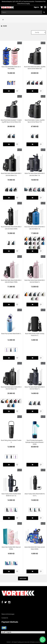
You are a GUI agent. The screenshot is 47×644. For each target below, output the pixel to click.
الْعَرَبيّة (3, 632)
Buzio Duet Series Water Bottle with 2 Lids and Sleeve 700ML (11, 281)
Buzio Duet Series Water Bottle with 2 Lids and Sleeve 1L (35, 281)
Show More (23, 578)
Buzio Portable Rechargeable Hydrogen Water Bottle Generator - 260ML (35, 442)
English (9, 632)
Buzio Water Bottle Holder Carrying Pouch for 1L (35, 334)
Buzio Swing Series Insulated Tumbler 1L (11, 441)
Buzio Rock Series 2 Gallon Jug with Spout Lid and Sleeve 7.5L (35, 121)
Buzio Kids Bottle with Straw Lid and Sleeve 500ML (35, 548)
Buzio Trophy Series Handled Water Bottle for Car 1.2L (11, 495)
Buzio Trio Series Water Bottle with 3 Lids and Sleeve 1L (35, 388)
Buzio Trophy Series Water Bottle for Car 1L (35, 495)
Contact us (5, 618)
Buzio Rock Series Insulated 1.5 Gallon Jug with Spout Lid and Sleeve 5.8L (11, 121)
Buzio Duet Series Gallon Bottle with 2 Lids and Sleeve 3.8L (11, 388)
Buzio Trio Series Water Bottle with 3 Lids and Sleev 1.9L (35, 174)
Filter (4, 26)
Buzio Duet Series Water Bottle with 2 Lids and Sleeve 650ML (11, 228)
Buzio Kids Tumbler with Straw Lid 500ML (11, 548)
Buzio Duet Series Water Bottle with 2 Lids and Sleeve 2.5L (11, 174)
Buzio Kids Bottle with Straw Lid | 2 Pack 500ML (11, 68)
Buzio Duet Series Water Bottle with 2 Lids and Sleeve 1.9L (35, 228)
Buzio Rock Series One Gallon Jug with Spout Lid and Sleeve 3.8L (35, 68)
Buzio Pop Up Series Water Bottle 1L (11, 334)
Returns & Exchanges (8, 614)
